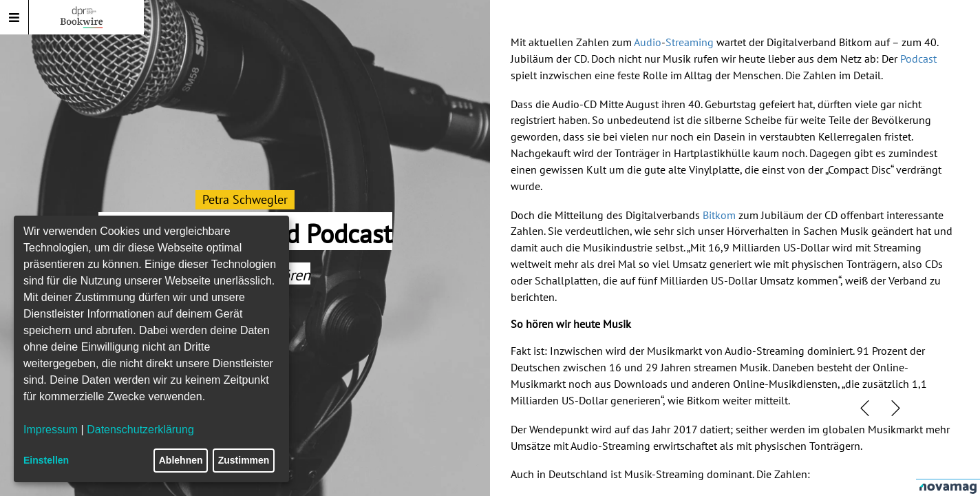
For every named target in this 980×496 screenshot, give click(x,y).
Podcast (918, 59)
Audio (648, 42)
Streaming (690, 42)
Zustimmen (244, 460)
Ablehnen (181, 460)
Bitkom (719, 215)
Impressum (51, 430)
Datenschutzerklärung (140, 430)
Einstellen (46, 460)
